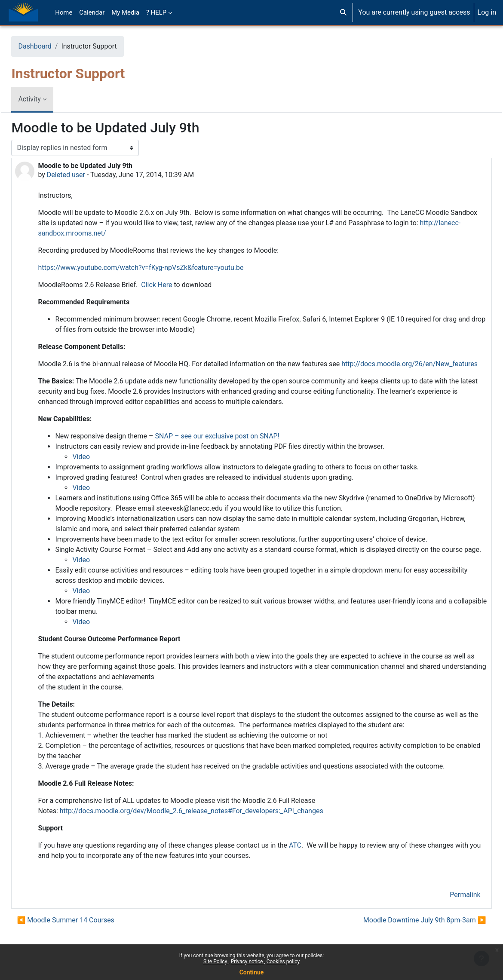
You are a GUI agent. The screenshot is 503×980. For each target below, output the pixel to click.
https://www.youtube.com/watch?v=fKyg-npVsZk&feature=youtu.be (160, 268)
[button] (343, 12)
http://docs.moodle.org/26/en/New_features (138, 374)
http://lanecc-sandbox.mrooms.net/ (121, 233)
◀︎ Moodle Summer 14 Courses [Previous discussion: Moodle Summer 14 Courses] (85, 941)
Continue (252, 972)
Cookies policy (283, 962)
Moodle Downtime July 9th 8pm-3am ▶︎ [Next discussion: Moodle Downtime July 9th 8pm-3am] (405, 941)
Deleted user (85, 175)
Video (100, 467)
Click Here (176, 285)
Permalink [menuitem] (446, 915)
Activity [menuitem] (49, 99)
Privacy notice (248, 962)
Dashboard (54, 46)
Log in (487, 12)
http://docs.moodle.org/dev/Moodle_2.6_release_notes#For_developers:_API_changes (210, 831)
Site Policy (216, 962)
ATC (314, 866)
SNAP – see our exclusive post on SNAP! (236, 446)
